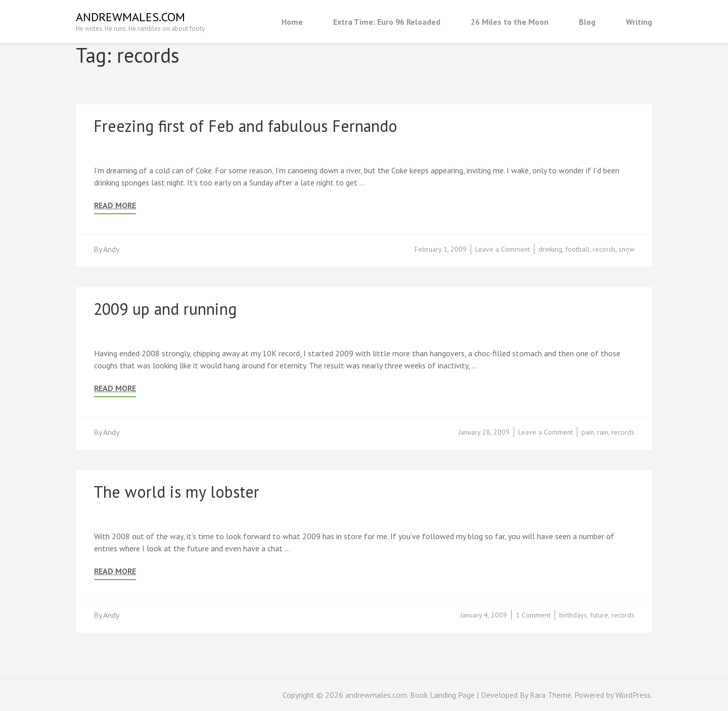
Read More (115, 205)
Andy (111, 249)
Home (292, 22)
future (599, 615)
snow (627, 249)
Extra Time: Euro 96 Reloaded (387, 22)
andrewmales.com (130, 17)
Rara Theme (551, 695)
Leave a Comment (503, 249)
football (577, 249)
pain (588, 432)
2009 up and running (165, 309)
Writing (639, 22)
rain (603, 432)
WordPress (633, 695)
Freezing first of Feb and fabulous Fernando (245, 126)
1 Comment (533, 615)
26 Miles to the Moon (510, 22)
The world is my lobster (176, 492)
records (604, 249)
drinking (550, 249)
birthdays (573, 615)
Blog (587, 22)
